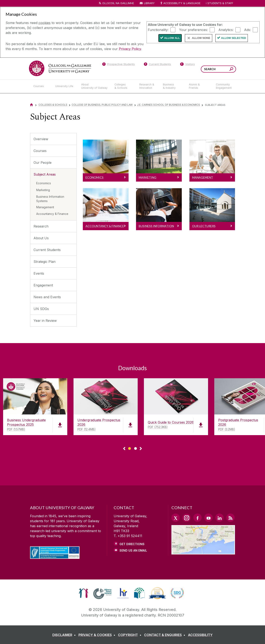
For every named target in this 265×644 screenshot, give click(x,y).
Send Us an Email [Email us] (133, 550)
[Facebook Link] (198, 518)
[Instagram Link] (187, 518)
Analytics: (226, 30)
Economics (44, 183)
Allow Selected (234, 38)
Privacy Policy (130, 49)
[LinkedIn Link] (219, 518)
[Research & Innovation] (148, 86)
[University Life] (65, 86)
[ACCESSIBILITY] (200, 635)
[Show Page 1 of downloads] (129, 448)
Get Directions (132, 544)
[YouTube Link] (208, 518)
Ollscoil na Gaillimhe (118, 3)
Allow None (201, 38)
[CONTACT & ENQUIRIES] (166, 635)
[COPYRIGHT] (131, 635)
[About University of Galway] (95, 86)
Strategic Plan (45, 262)
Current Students (47, 250)
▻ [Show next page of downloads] (141, 449)
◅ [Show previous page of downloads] (124, 449)
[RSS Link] (230, 518)
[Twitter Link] (176, 518)
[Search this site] (231, 70)
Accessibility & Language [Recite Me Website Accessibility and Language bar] (180, 3)
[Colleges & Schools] (124, 86)
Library (149, 3)
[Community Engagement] (224, 86)
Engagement (43, 285)
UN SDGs (41, 309)
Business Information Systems (50, 199)
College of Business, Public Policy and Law (102, 105)
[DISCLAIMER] (65, 635)
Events (39, 273)
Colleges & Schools (53, 105)
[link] (84, 593)
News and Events (47, 297)
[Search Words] (218, 69)
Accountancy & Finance (52, 214)
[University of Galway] (60, 68)
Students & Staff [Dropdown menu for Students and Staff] (220, 3)
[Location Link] (203, 552)
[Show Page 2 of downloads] (136, 448)
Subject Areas (45, 174)
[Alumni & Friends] (199, 86)
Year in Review (45, 321)
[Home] (31, 105)
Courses (40, 151)
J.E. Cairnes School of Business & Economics (169, 105)
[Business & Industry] (172, 86)
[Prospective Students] (118, 65)
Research (41, 226)
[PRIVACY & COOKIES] (98, 635)
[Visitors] (187, 65)
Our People (43, 163)
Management (45, 207)
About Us (41, 238)
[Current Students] (158, 65)
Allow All (172, 38)
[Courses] (41, 86)
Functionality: (158, 30)
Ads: (248, 30)
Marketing (43, 190)
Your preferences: (193, 30)
